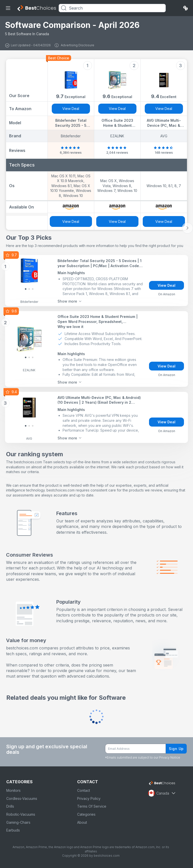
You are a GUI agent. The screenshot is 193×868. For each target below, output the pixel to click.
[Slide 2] (33, 289)
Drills (10, 806)
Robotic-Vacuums (21, 814)
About (82, 822)
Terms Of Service (92, 806)
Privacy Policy (89, 798)
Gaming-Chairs (18, 822)
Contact (84, 790)
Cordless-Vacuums (22, 798)
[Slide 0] (26, 289)
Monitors (13, 790)
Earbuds (13, 830)
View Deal (71, 109)
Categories (86, 814)
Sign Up (176, 749)
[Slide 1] (29, 289)
